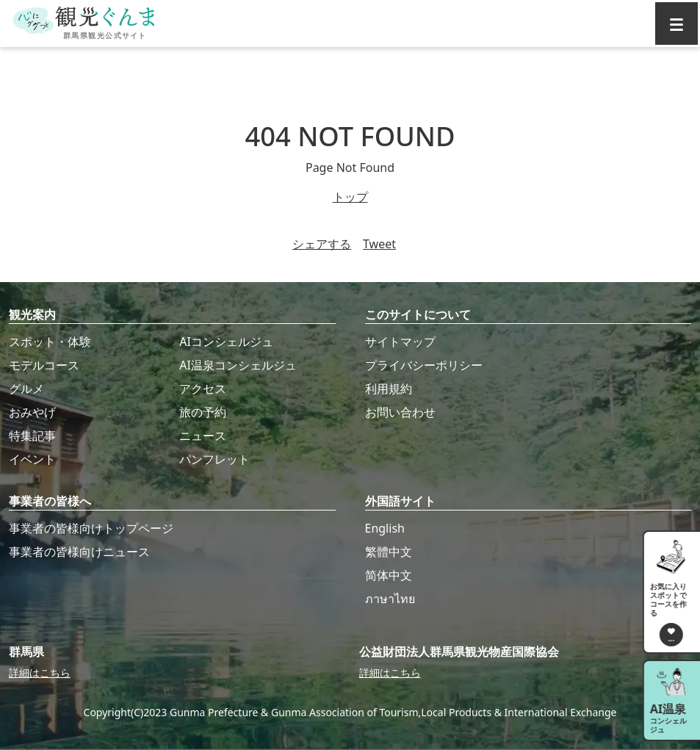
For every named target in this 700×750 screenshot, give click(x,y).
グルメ (26, 389)
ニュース (203, 436)
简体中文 (389, 575)
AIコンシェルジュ (226, 342)
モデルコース (44, 365)
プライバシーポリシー (424, 365)
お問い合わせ (400, 412)
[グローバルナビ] (676, 24)
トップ (350, 197)
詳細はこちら (40, 673)
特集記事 (32, 436)
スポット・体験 (50, 342)
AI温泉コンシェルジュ (238, 365)
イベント (32, 459)
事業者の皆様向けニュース (79, 552)
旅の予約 (203, 412)
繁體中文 (389, 552)
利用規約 (389, 389)
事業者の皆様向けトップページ (91, 528)
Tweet (379, 244)
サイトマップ (400, 342)
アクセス (203, 389)
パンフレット (214, 459)
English (385, 528)
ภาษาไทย (390, 599)
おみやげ (32, 412)
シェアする (322, 244)
